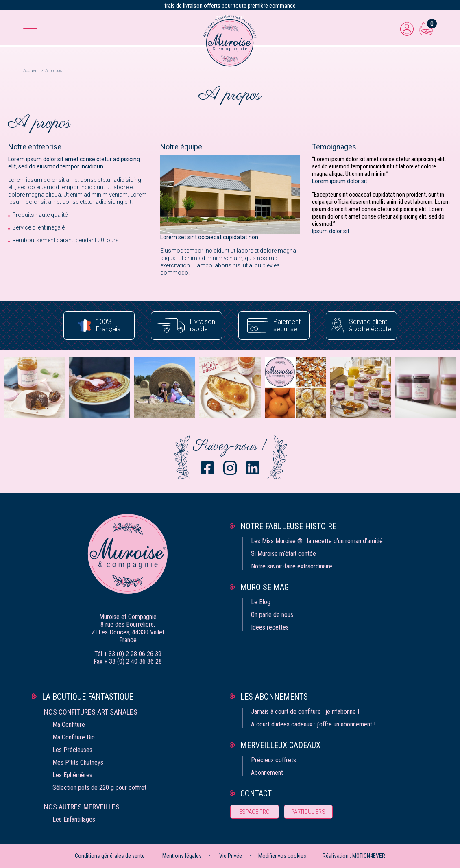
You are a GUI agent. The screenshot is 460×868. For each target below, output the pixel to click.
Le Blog (261, 602)
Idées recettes (270, 627)
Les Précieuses (72, 750)
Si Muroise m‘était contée (283, 554)
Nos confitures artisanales (91, 712)
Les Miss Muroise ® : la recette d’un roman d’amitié (317, 541)
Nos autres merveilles (82, 807)
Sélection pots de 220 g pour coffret (99, 788)
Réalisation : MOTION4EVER (354, 856)
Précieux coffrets (274, 760)
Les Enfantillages (74, 819)
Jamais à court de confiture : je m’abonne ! (305, 712)
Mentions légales (182, 856)
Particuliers (308, 812)
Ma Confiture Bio (74, 737)
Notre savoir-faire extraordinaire (292, 566)
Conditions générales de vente (110, 856)
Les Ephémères (72, 775)
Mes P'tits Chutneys (78, 762)
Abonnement (267, 773)
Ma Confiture (69, 725)
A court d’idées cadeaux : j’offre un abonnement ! (313, 724)
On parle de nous (272, 615)
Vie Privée (231, 856)
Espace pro (254, 812)
